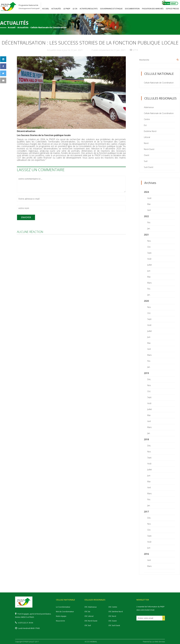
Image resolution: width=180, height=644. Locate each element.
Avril (149, 210)
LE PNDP (67, 9)
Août (149, 198)
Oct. (149, 247)
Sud (146, 161)
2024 (146, 192)
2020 (146, 301)
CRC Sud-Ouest (114, 625)
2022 (146, 216)
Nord (146, 143)
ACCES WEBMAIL (91, 642)
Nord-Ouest (149, 149)
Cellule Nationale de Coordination (48, 27)
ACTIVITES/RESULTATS (89, 9)
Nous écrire (60, 621)
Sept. (150, 253)
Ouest (147, 155)
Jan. (149, 228)
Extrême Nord (150, 131)
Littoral (147, 137)
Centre (147, 119)
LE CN (75, 9)
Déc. (149, 379)
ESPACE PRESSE (172, 9)
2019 (146, 373)
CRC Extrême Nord (116, 612)
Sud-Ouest (149, 167)
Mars (150, 283)
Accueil (12, 27)
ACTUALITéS (56, 9)
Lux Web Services (158, 642)
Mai (149, 204)
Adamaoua (149, 107)
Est (145, 125)
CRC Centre (113, 607)
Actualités (23, 27)
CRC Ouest (112, 621)
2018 (146, 439)
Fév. (149, 222)
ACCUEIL (46, 9)
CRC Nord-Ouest (91, 621)
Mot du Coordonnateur (65, 612)
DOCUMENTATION (132, 9)
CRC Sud (88, 625)
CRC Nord (112, 616)
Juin (149, 271)
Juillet (150, 265)
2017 (146, 512)
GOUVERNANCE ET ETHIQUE (111, 9)
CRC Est (87, 612)
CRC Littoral (89, 616)
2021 (146, 235)
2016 (146, 554)
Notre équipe (61, 616)
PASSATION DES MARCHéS (153, 9)
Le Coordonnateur (63, 607)
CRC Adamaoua (90, 607)
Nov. (149, 241)
